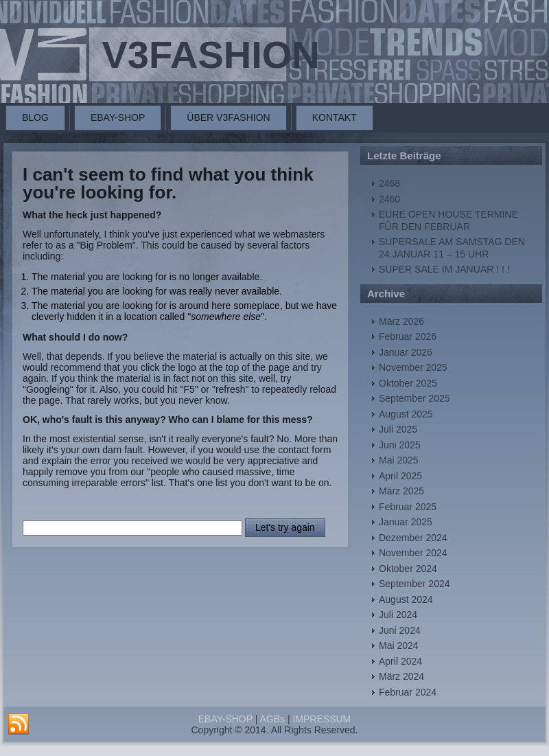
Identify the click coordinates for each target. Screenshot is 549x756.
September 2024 (414, 584)
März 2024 (401, 676)
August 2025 (406, 414)
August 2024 (406, 599)
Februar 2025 (408, 507)
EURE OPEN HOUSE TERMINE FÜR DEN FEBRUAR (448, 220)
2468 (389, 183)
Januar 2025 (406, 522)
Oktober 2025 (408, 383)
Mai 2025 (399, 460)
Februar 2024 (408, 692)
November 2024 (413, 553)
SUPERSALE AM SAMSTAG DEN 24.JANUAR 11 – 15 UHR (452, 248)
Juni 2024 (400, 630)
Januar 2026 (406, 352)
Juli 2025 (398, 429)
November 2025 (413, 367)
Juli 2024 (398, 615)
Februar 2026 (408, 336)
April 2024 (400, 661)
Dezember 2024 (413, 538)
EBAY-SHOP (118, 117)
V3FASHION (210, 55)
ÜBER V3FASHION (228, 117)
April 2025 (400, 476)
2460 (389, 199)
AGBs (272, 719)
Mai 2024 (399, 645)
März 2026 (401, 321)
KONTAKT (335, 117)
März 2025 (401, 491)
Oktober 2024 (408, 569)
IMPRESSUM (322, 719)
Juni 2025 (400, 445)
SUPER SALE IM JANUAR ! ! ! (444, 269)
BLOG (35, 117)
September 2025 (414, 398)
